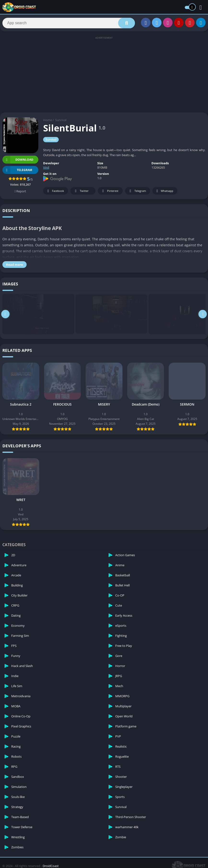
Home (48, 121)
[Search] (69, 23)
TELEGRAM (17, 171)
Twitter (81, 192)
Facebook (55, 192)
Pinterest (110, 192)
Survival (61, 121)
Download (18, 160)
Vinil (46, 168)
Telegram (137, 192)
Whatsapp (164, 192)
